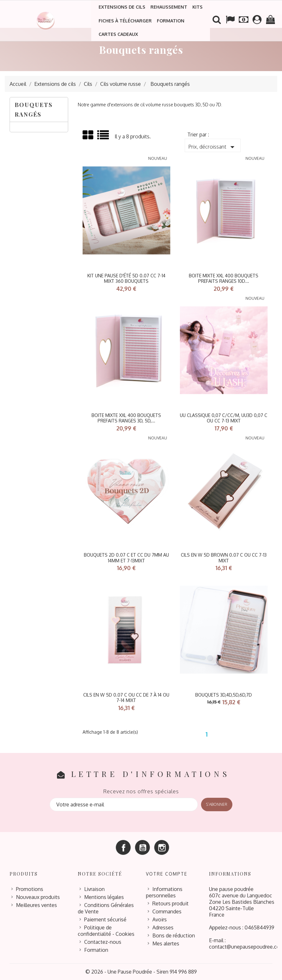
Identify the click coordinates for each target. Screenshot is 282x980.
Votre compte (167, 874)
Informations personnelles (164, 892)
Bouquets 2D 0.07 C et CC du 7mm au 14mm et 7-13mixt (126, 558)
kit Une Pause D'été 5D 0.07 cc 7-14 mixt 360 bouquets (126, 278)
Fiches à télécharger (125, 21)
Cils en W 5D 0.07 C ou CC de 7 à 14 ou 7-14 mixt (126, 698)
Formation (171, 21)
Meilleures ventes (36, 905)
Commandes (167, 911)
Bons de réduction (174, 935)
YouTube (142, 847)
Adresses (163, 927)
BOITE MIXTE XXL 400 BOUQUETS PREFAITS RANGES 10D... (224, 278)
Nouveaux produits (38, 897)
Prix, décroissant (213, 147)
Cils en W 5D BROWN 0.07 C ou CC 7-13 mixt (224, 558)
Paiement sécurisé (105, 919)
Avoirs (160, 919)
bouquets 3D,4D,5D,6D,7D (224, 695)
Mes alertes (166, 943)
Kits (197, 7)
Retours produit (170, 903)
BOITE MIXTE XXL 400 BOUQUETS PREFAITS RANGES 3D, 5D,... (126, 418)
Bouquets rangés (34, 110)
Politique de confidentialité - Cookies (106, 931)
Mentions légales (104, 897)
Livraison (94, 889)
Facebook (123, 847)
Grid (88, 135)
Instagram (162, 847)
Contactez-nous (103, 942)
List (104, 137)
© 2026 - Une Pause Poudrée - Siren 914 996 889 (141, 972)
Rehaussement (169, 7)
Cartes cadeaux (118, 34)
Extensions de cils (122, 7)
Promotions (30, 889)
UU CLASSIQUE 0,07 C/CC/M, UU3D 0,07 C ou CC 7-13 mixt (224, 418)
